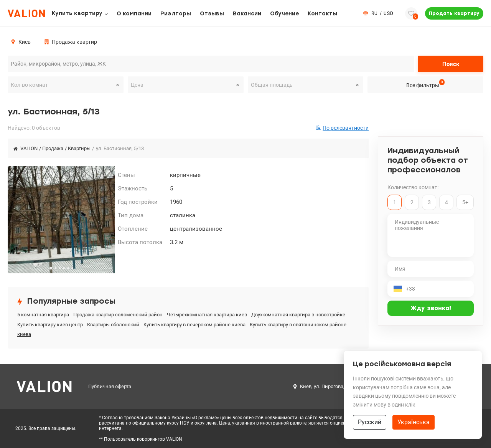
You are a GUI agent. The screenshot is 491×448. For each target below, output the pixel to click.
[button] (51, 268)
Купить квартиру (77, 13)
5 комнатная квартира (44, 315)
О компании (134, 14)
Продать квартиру (454, 13)
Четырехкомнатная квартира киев (208, 315)
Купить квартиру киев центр (51, 325)
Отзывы (212, 14)
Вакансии (247, 14)
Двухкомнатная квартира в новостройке (298, 315)
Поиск (451, 64)
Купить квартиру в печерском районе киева (195, 325)
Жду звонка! (431, 308)
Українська (414, 422)
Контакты (322, 14)
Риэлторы (176, 14)
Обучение (284, 14)
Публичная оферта (110, 386)
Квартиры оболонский (114, 325)
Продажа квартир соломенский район (119, 315)
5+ (465, 202)
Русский (370, 422)
